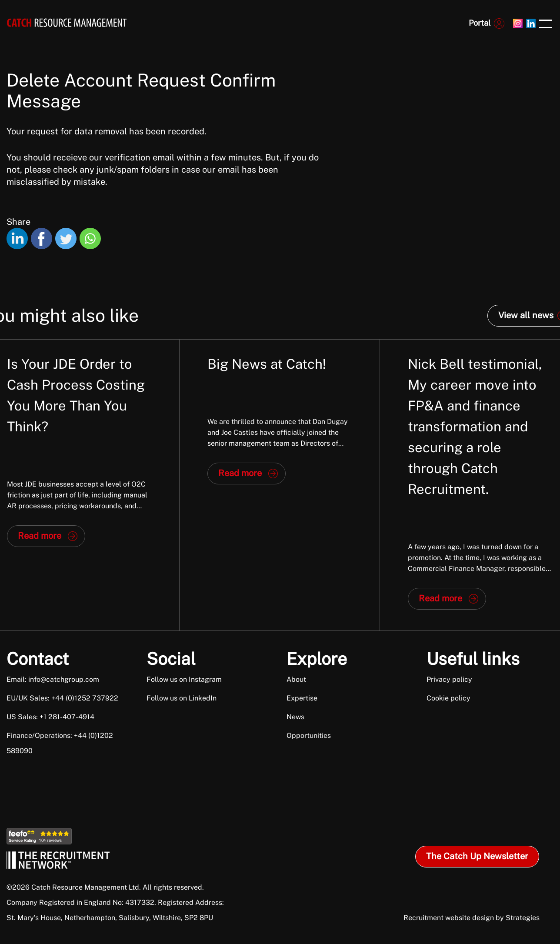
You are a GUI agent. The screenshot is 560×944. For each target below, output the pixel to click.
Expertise (302, 698)
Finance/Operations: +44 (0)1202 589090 (60, 743)
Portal (480, 23)
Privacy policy (449, 679)
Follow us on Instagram (184, 679)
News (295, 717)
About (296, 679)
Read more (40, 536)
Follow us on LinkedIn (182, 698)
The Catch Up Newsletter (477, 856)
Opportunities (309, 736)
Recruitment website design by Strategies (472, 918)
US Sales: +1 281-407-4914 (50, 717)
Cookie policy (448, 698)
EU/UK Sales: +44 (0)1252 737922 (62, 698)
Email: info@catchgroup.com (53, 679)
